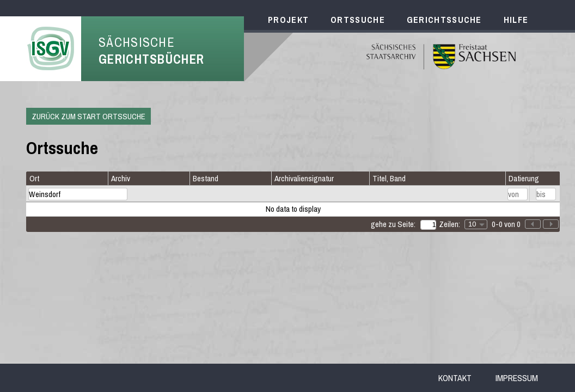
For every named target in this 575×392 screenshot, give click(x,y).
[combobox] (476, 224)
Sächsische (151, 51)
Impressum (517, 378)
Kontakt (455, 378)
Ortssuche (358, 20)
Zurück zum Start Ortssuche (88, 116)
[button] (551, 224)
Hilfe (516, 20)
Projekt (288, 20)
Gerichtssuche (444, 20)
